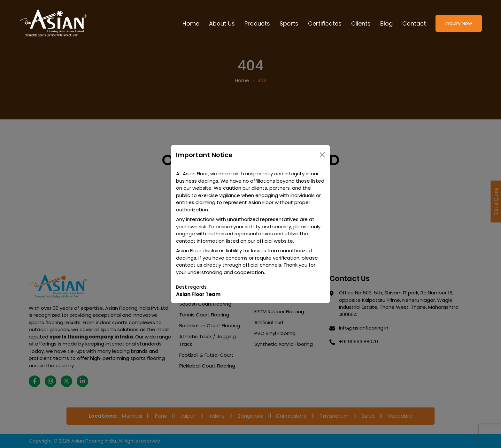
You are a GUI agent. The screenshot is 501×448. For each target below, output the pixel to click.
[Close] (322, 155)
